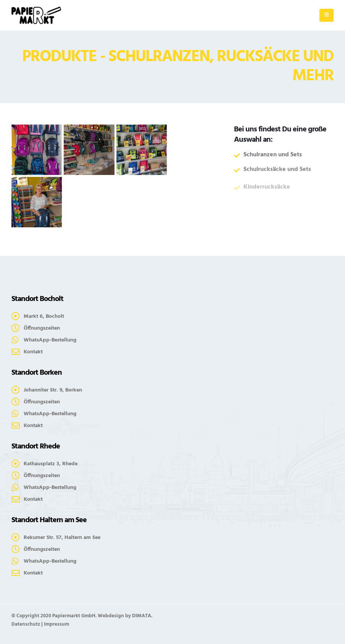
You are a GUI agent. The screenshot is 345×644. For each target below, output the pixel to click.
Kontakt (33, 352)
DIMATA (142, 616)
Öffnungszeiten (42, 328)
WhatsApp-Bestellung (50, 340)
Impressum (56, 624)
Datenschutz (26, 624)
